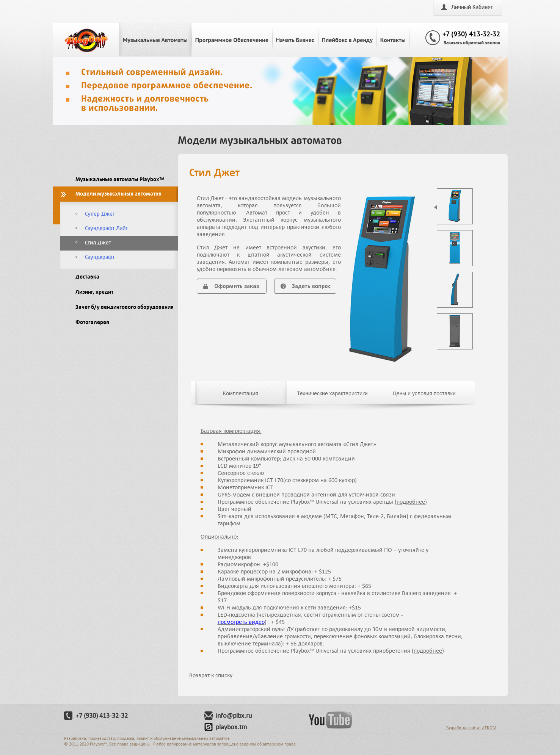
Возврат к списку (211, 675)
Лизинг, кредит (94, 292)
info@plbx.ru (234, 716)
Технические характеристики (332, 393)
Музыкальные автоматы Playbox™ (120, 179)
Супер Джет (100, 214)
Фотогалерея (92, 322)
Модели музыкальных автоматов (118, 194)
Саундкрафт (100, 257)
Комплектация (241, 393)
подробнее (411, 502)
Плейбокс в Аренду (347, 40)
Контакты (393, 40)
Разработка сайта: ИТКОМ (471, 728)
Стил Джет (98, 243)
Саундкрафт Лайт (106, 228)
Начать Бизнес (295, 40)
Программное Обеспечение (232, 40)
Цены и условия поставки (424, 393)
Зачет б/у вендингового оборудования (125, 307)
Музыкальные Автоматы (155, 40)
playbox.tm (231, 727)
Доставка (87, 277)
